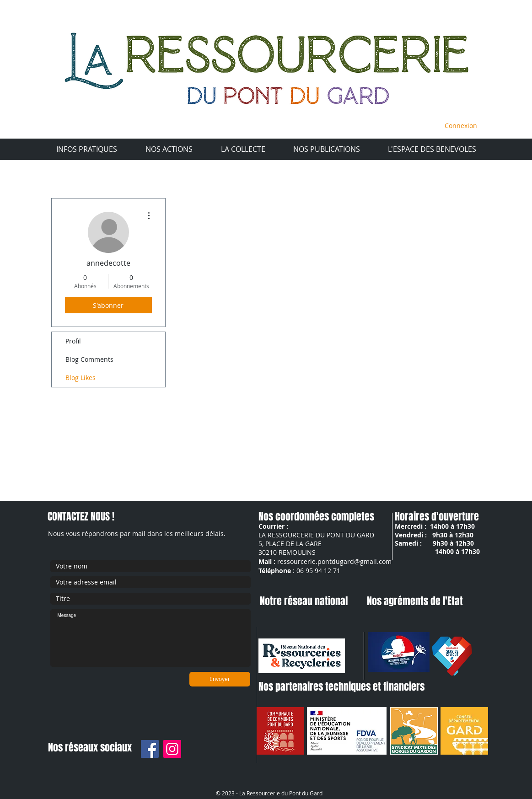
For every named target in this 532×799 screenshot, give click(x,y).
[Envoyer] (220, 679)
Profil (73, 341)
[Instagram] (172, 749)
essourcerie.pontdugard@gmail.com (336, 561)
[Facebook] (150, 749)
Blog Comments (89, 359)
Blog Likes (81, 378)
